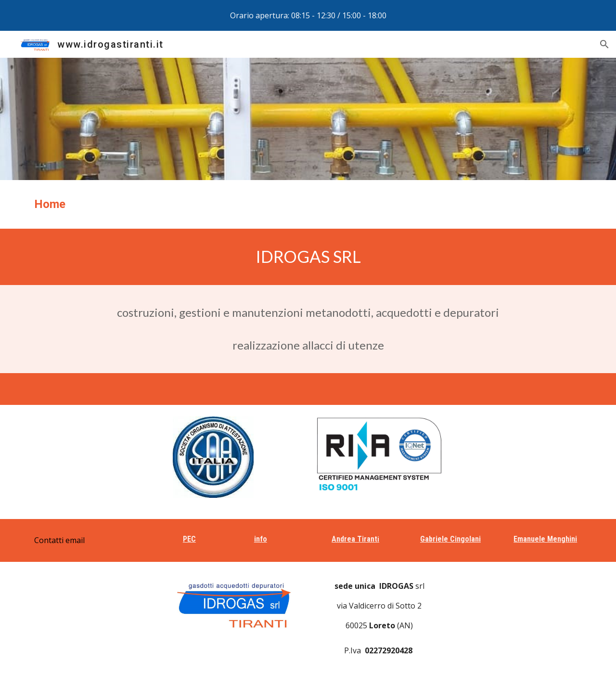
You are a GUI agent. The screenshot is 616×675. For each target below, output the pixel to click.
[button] (604, 44)
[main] (308, 204)
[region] (308, 15)
